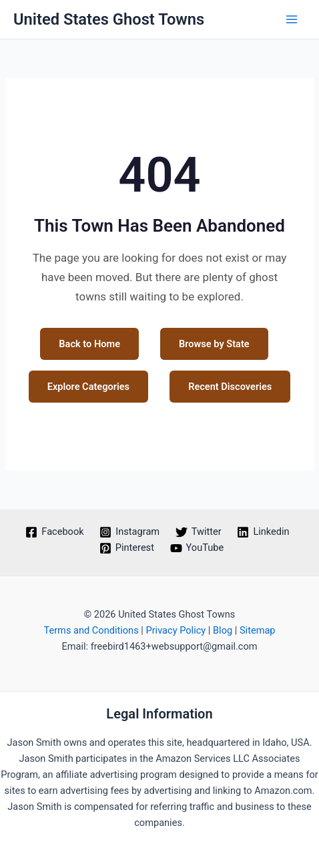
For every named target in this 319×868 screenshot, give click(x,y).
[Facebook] (55, 532)
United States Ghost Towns (109, 19)
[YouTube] (197, 548)
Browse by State (214, 344)
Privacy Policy (176, 630)
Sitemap (258, 630)
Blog (223, 630)
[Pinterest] (127, 548)
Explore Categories (88, 387)
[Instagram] (129, 532)
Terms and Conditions (91, 630)
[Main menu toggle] (292, 19)
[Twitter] (199, 532)
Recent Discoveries (230, 387)
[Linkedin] (264, 532)
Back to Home (89, 344)
